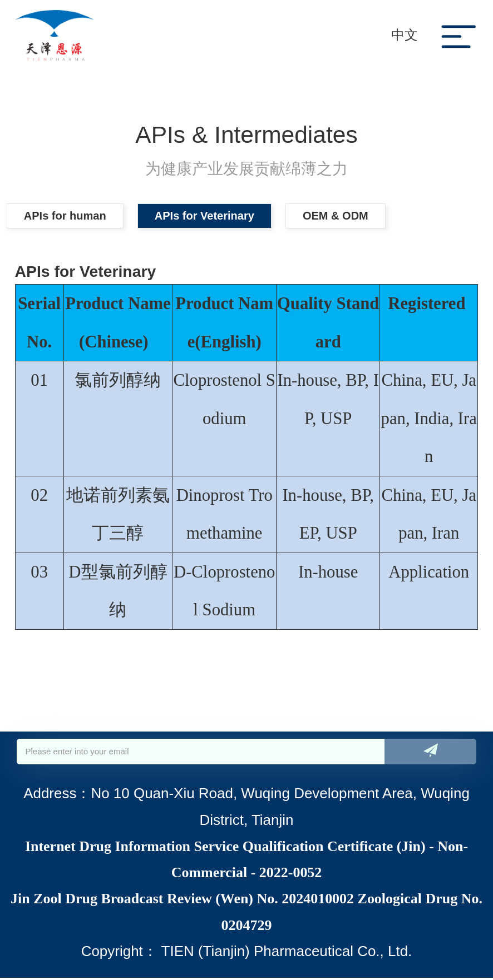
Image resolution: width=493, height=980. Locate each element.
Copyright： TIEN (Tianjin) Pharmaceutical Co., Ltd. (247, 953)
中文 (405, 35)
